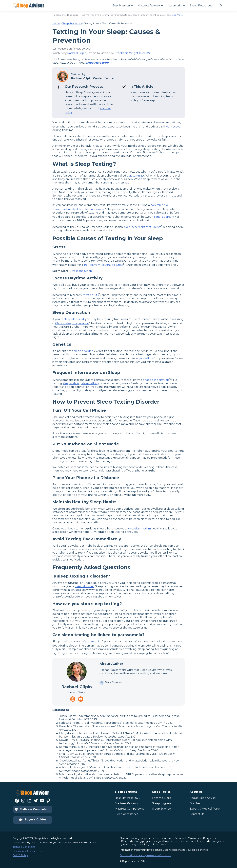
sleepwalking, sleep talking (81, 383)
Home (56, 23)
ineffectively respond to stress (103, 265)
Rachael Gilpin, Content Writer (93, 78)
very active (173, 127)
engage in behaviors (156, 380)
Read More (177, 15)
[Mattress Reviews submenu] (150, 6)
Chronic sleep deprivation (72, 323)
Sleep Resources (72, 23)
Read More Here (98, 63)
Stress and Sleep (81, 271)
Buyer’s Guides (33, 820)
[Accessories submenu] (176, 6)
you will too (146, 359)
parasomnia (93, 642)
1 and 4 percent (164, 217)
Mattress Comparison (33, 809)
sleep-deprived (74, 319)
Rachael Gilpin (77, 53)
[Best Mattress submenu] (122, 6)
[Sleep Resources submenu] (202, 6)
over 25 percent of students (142, 227)
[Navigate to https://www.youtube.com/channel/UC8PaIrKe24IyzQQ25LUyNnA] (81, 699)
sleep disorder (83, 351)
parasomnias (135, 176)
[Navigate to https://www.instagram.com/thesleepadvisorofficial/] (73, 699)
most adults (91, 295)
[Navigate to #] (221, 6)
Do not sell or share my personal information (145, 855)
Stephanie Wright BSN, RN (132, 53)
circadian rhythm (139, 529)
